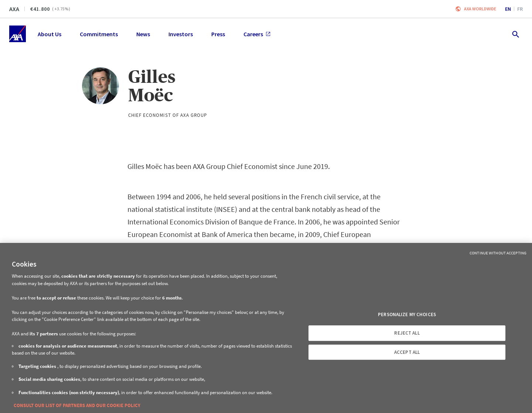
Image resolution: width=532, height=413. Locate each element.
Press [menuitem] (218, 34)
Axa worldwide (480, 9)
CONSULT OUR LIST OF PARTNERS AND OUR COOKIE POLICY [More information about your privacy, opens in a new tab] (77, 405)
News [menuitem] (143, 34)
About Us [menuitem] (50, 34)
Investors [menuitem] (181, 34)
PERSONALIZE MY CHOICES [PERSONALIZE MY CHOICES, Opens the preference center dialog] (407, 314)
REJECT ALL (407, 333)
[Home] (18, 34)
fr (520, 9)
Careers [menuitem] (257, 34)
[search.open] (515, 34)
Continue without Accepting (498, 253)
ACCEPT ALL (407, 352)
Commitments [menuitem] (99, 34)
